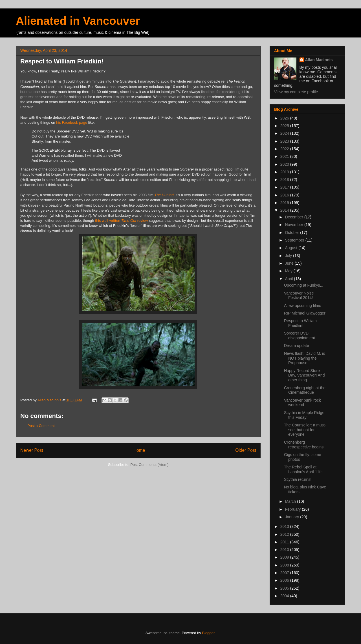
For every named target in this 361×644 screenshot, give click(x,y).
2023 (285, 141)
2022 (285, 149)
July (289, 256)
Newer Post (32, 450)
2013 (285, 526)
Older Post (246, 450)
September (295, 240)
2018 (285, 180)
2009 (285, 557)
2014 (285, 210)
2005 (285, 588)
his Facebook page (72, 122)
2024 (285, 133)
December (294, 217)
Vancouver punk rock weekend (302, 403)
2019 (285, 172)
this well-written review (121, 221)
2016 (285, 195)
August (291, 248)
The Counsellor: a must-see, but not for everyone (305, 430)
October (292, 233)
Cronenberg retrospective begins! (304, 445)
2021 (285, 156)
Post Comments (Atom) (149, 465)
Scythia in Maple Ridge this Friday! (304, 415)
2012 (285, 534)
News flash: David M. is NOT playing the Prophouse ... (304, 358)
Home (139, 450)
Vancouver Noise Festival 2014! (299, 296)
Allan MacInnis (319, 60)
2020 (285, 164)
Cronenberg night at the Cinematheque (305, 390)
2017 (285, 187)
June (290, 263)
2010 (285, 550)
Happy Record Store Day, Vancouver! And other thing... (304, 375)
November (294, 225)
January (292, 517)
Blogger (208, 633)
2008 (285, 565)
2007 (285, 573)
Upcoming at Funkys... (304, 285)
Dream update (297, 346)
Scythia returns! (298, 479)
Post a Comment (41, 426)
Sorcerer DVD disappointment (300, 336)
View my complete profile (296, 92)
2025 (285, 126)
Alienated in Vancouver (78, 21)
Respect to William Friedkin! (300, 323)
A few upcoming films (303, 306)
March (291, 501)
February (293, 509)
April (289, 279)
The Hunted (164, 195)
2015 (285, 203)
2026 (285, 118)
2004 (285, 596)
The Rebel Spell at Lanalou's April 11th (303, 469)
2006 (285, 580)
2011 (285, 542)
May (289, 271)
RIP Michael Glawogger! (305, 313)
